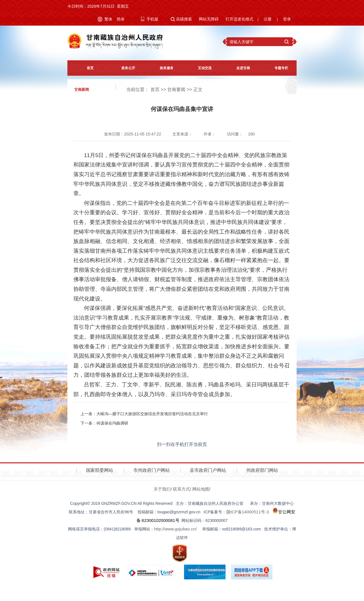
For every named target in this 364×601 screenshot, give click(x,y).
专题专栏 (278, 68)
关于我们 (162, 489)
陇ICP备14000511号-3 (248, 512)
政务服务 (163, 68)
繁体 (108, 19)
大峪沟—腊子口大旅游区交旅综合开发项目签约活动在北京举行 (152, 414)
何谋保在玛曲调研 (112, 423)
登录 (287, 19)
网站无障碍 (209, 19)
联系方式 (181, 489)
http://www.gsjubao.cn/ (175, 529)
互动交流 (201, 68)
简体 (121, 19)
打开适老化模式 (239, 19)
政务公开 (125, 68)
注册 (268, 19)
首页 (86, 68)
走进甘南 (239, 68)
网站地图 (201, 489)
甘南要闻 (176, 89)
